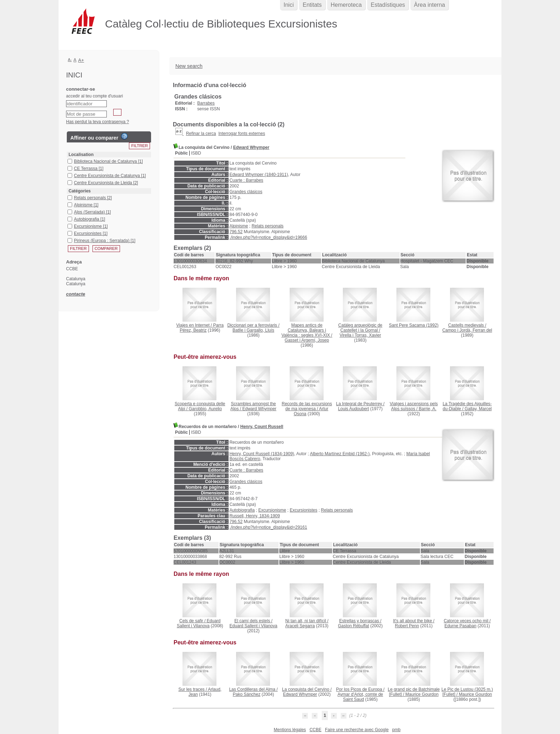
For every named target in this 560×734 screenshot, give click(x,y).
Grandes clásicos (246, 192)
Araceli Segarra (300, 626)
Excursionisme (272, 510)
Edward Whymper (251, 147)
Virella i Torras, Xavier (360, 335)
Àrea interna (429, 5)
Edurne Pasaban (460, 626)
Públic (181, 153)
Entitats (312, 5)
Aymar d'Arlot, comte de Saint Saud (360, 697)
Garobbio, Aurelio (205, 409)
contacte (76, 294)
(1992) (414, 325)
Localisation (81, 155)
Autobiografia (242, 510)
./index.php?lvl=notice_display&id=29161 (268, 527)
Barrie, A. (427, 409)
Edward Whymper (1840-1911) (259, 175)
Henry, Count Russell (262, 427)
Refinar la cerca (201, 134)
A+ (81, 60)
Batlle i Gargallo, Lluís (253, 330)
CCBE (316, 730)
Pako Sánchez (247, 694)
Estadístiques (388, 5)
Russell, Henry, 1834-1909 (254, 516)
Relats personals (267, 226)
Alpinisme (239, 226)
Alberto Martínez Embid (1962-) (340, 454)
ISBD (196, 153)
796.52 (236, 232)
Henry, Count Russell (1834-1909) (262, 454)
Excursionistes (303, 510)
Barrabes (206, 103)
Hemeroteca (346, 5)
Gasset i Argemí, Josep (307, 340)
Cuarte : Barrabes (246, 180)
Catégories (80, 191)
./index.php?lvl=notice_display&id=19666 (268, 237)
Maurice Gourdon (422, 694)
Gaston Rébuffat (353, 626)
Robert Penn (407, 626)
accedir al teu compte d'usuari (94, 96)
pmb (396, 730)
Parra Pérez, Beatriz (202, 328)
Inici (289, 5)
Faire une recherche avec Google (357, 730)
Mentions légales (290, 730)
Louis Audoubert (353, 409)
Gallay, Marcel (478, 409)
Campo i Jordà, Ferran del (467, 330)
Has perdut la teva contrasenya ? (97, 122)
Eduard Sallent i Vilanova (199, 623)
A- (70, 60)
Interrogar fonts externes (242, 134)
